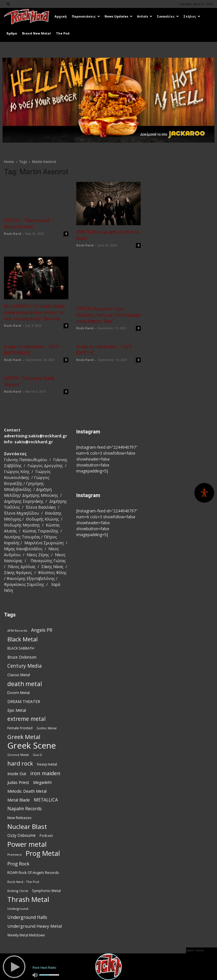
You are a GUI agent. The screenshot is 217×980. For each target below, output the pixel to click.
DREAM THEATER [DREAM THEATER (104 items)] (24, 701)
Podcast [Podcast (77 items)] (46, 835)
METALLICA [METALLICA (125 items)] (46, 800)
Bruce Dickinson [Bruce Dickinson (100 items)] (22, 657)
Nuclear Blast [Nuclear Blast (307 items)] (27, 826)
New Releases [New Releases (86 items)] (19, 817)
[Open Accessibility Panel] (204, 493)
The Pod (63, 33)
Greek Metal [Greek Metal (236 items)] (24, 737)
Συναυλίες (168, 16)
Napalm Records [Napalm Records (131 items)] (25, 808)
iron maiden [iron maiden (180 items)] (45, 773)
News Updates (119, 16)
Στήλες (192, 16)
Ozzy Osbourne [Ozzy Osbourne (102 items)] (21, 835)
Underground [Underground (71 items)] (18, 908)
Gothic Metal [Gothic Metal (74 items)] (46, 728)
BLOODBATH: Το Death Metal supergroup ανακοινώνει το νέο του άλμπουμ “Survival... (34, 312)
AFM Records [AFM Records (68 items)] (17, 630)
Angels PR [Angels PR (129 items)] (42, 630)
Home (9, 162)
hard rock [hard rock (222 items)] (20, 763)
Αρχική (61, 16)
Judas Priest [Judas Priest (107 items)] (18, 782)
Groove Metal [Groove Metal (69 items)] (18, 754)
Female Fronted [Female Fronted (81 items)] (20, 728)
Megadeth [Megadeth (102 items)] (42, 782)
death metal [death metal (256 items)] (25, 683)
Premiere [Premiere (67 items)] (15, 854)
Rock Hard (13, 234)
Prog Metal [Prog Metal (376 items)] (43, 853)
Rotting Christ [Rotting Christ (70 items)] (18, 890)
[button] (8, 4)
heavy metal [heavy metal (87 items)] (47, 764)
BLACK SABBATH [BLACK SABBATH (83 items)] (21, 648)
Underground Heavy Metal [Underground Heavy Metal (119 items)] (35, 926)
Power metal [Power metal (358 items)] (27, 844)
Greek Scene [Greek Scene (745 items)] (32, 745)
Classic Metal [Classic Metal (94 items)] (19, 674)
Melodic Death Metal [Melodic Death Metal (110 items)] (27, 791)
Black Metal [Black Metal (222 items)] (22, 639)
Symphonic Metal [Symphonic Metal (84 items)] (46, 890)
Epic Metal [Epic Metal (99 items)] (17, 710)
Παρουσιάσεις (86, 16)
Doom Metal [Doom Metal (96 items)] (19, 692)
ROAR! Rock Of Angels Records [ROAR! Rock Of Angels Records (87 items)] (33, 872)
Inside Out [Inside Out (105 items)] (17, 773)
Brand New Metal (36, 33)
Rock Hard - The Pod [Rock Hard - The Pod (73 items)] (23, 881)
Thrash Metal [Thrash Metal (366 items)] (28, 899)
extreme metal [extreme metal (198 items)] (26, 719)
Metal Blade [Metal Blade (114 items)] (19, 800)
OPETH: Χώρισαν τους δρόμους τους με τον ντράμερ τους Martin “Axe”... (108, 315)
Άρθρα (12, 33)
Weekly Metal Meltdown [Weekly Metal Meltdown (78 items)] (26, 935)
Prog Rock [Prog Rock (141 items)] (18, 863)
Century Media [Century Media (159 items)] (25, 666)
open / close (195, 950)
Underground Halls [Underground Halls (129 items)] (27, 917)
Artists (145, 16)
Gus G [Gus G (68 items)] (37, 754)
